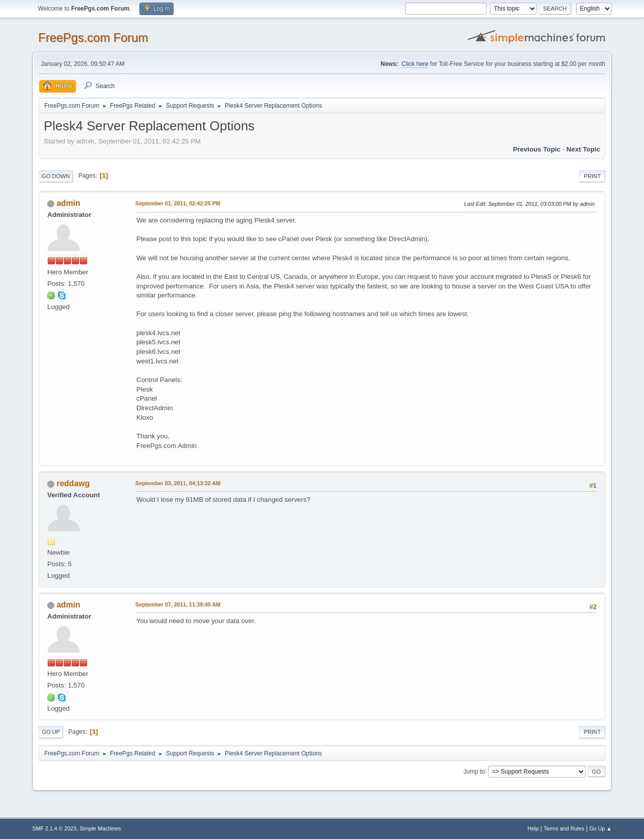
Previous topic (537, 149)
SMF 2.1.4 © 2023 (54, 828)
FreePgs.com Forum (93, 37)
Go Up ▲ (600, 828)
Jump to (474, 771)
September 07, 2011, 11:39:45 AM (178, 604)
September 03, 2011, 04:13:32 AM (178, 483)
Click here (415, 64)
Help (533, 828)
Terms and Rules (564, 828)
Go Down (56, 176)
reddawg (73, 483)
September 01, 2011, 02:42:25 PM (178, 203)
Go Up (51, 732)
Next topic (583, 149)
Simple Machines (100, 828)
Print (592, 176)
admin (68, 203)
